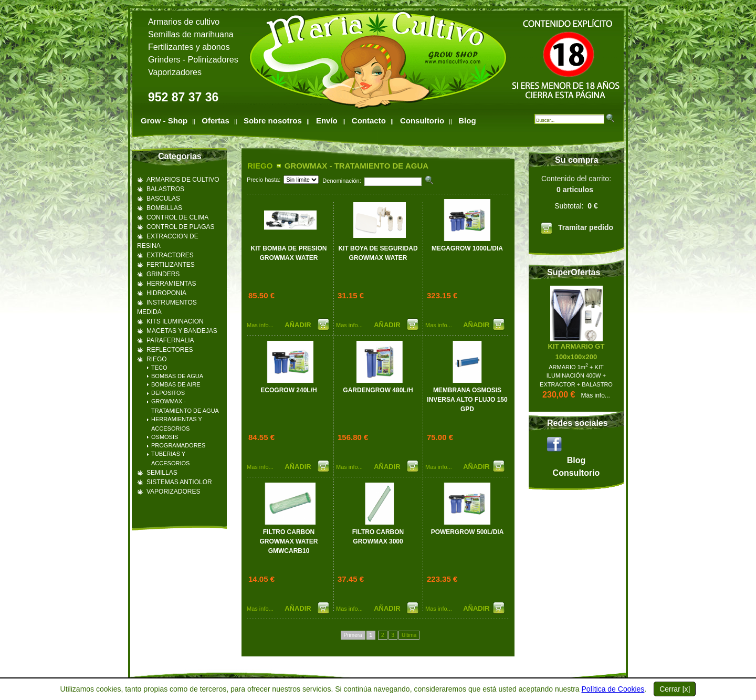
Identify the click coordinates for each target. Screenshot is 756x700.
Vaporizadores (175, 72)
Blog (467, 121)
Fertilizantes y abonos (189, 47)
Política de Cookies (613, 689)
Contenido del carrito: (576, 206)
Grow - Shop (164, 121)
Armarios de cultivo (184, 22)
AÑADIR (299, 325)
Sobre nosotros (273, 121)
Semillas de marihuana (191, 34)
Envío (327, 121)
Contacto (369, 121)
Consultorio (422, 121)
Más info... (596, 395)
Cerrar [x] (675, 689)
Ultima (409, 635)
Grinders (164, 60)
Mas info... (260, 325)
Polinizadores (213, 60)
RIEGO (260, 166)
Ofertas (216, 121)
